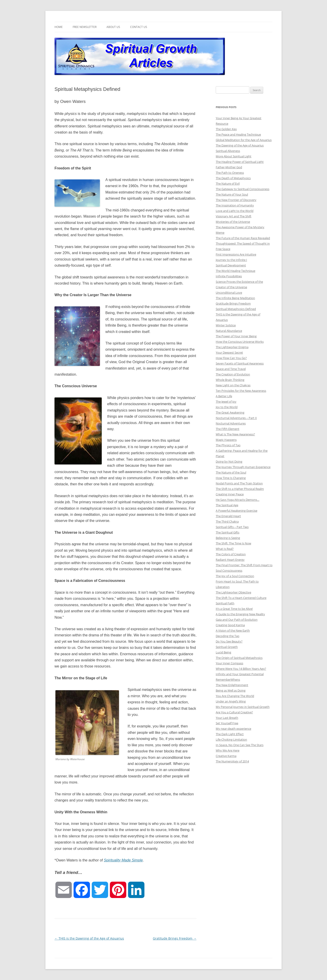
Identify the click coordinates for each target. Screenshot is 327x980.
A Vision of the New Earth (233, 630)
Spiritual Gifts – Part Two (232, 527)
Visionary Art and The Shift (234, 216)
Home (59, 27)
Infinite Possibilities (229, 276)
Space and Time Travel (231, 369)
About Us (113, 27)
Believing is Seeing (228, 538)
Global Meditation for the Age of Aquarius (244, 140)
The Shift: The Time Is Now (233, 543)
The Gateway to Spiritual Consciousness (243, 189)
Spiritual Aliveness (228, 151)
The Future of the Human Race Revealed (243, 238)
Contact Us (139, 27)
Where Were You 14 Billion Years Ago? (241, 669)
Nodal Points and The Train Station (239, 483)
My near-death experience (233, 729)
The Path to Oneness (230, 173)
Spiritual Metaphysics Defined (236, 309)
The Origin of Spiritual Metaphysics (239, 658)
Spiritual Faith (225, 603)
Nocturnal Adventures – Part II (236, 418)
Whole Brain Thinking (230, 380)
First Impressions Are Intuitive (236, 254)
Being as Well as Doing (231, 690)
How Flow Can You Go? (231, 358)
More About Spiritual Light (234, 156)
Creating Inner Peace (230, 494)
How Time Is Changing (231, 478)
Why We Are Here (228, 750)
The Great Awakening (230, 412)
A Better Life (224, 396)
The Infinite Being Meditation (235, 298)
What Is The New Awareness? (235, 434)
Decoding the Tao (228, 636)
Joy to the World (227, 407)
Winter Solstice (226, 325)
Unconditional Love (229, 293)
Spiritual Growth (227, 647)
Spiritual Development (231, 265)
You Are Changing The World (235, 696)
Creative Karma (226, 756)
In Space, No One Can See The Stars (240, 745)
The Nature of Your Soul (232, 194)
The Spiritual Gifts (228, 532)
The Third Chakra (227, 521)
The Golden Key (226, 129)
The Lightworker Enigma (232, 347)
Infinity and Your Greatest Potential (240, 674)
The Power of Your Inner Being (236, 336)
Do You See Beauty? (229, 641)
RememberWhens (228, 680)
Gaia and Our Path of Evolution (237, 620)
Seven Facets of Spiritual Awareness (240, 363)
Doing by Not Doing (229, 461)
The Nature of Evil (228, 184)
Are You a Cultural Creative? (234, 712)
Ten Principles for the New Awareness (241, 391)
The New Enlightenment (232, 685)
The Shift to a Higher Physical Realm (240, 489)
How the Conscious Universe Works (240, 342)
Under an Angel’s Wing (231, 701)
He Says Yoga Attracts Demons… (238, 500)
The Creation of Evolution (233, 374)
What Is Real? (225, 549)
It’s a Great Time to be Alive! (234, 609)
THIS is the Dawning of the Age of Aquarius (89, 938)
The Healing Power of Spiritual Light (240, 162)
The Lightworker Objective (233, 592)
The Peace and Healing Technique (238, 134)
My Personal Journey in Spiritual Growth (243, 707)
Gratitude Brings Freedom (175, 938)
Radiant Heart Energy (230, 560)
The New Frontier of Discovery (236, 200)
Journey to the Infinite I (231, 260)
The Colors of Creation (231, 554)
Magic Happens (226, 440)
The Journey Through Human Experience (243, 467)
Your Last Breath (227, 718)
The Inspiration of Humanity (235, 205)
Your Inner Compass (229, 663)
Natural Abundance (229, 331)
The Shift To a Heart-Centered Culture (241, 598)
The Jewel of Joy (226, 402)
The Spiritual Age (227, 505)
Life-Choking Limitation (231, 739)
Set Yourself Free (227, 723)
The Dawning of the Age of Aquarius (240, 145)
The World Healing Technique (235, 271)
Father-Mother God (229, 167)
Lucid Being (223, 652)
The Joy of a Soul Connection (235, 576)
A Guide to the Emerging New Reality (240, 614)
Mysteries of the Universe (233, 222)
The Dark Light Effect (230, 734)
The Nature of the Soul (231, 472)
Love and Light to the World (235, 211)
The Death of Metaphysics (233, 178)
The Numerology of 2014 (232, 761)
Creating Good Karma (230, 625)
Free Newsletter (85, 27)
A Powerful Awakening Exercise (237, 511)
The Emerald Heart (228, 516)
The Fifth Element (228, 429)
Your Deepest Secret (229, 352)
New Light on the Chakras (233, 385)
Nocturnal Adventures (231, 423)
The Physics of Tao (228, 445)
